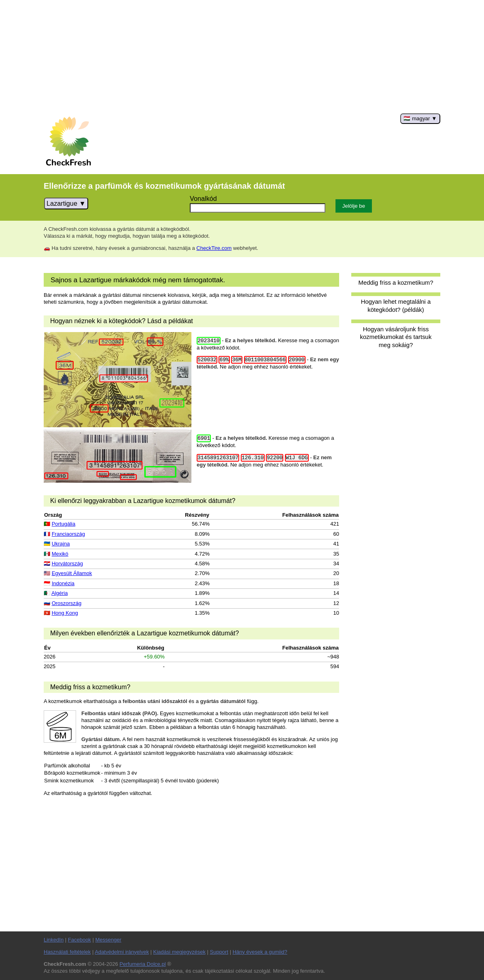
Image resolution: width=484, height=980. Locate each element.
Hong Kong (65, 613)
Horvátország (67, 563)
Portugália (64, 524)
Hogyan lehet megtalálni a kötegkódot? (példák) (396, 305)
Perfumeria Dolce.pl (142, 964)
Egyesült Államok (72, 573)
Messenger (108, 940)
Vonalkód (203, 198)
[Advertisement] (242, 57)
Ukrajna (61, 544)
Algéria (59, 593)
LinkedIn (54, 940)
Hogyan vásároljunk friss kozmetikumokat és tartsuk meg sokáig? (396, 337)
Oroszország (67, 603)
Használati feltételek (67, 952)
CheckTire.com (214, 248)
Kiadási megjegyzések (179, 952)
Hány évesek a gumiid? (260, 952)
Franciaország (68, 534)
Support (219, 952)
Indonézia (63, 583)
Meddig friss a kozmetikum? (396, 282)
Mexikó (60, 554)
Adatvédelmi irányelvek (122, 952)
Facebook (80, 940)
